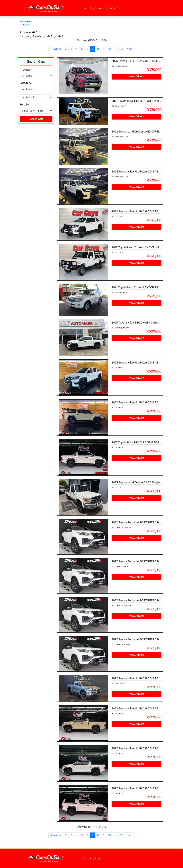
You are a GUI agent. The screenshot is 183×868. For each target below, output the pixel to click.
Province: (25, 70)
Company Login (92, 858)
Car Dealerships (92, 8)
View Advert (136, 77)
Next (130, 49)
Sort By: (24, 105)
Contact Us (114, 8)
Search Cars (36, 62)
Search (23, 21)
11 (116, 49)
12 (122, 49)
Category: (26, 83)
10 (109, 49)
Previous (56, 49)
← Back (24, 25)
